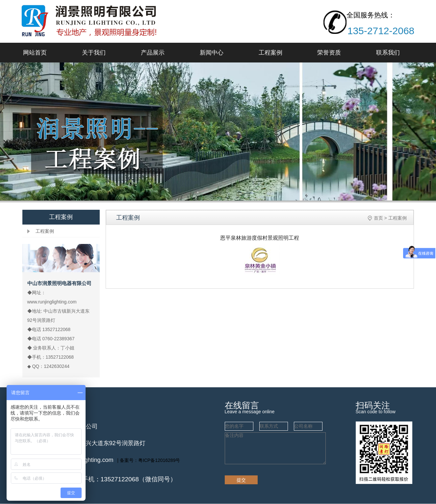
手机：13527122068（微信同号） (129, 479)
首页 (378, 218)
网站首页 (35, 53)
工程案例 (270, 53)
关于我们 (94, 53)
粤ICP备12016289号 (159, 460)
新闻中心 (212, 53)
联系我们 (388, 53)
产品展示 (153, 53)
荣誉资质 (329, 53)
